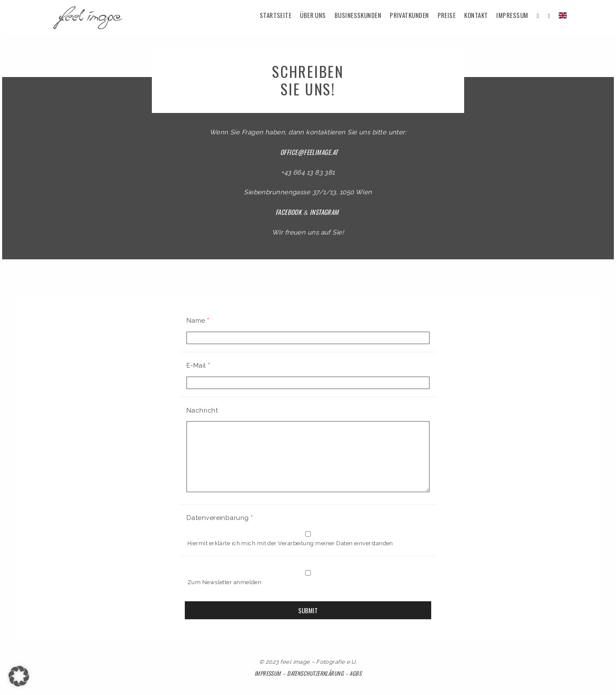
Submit (308, 610)
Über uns (313, 15)
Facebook (289, 212)
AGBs (355, 673)
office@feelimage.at (309, 152)
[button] (19, 676)
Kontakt (476, 15)
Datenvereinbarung (220, 518)
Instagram (324, 212)
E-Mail (198, 365)
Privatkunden (409, 15)
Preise (447, 15)
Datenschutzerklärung (315, 673)
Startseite (276, 15)
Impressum (512, 15)
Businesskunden (358, 15)
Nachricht (202, 410)
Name (198, 321)
